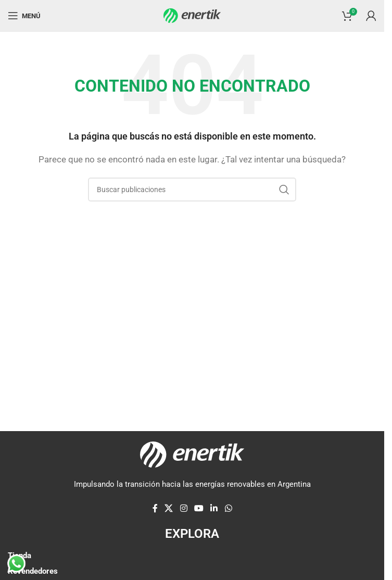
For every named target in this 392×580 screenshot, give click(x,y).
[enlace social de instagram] (184, 509)
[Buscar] (192, 190)
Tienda (20, 556)
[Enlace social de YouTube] (199, 509)
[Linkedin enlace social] (214, 509)
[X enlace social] (169, 509)
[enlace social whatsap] (228, 509)
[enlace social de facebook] (155, 509)
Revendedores (33, 571)
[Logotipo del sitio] (192, 15)
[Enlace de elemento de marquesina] (115, 366)
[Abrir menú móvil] (24, 16)
